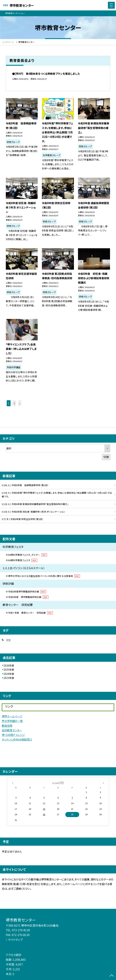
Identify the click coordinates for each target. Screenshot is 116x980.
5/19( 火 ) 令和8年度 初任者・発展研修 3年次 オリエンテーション (34, 512)
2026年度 (9, 665)
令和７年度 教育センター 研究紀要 (30, 613)
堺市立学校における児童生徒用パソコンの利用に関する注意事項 (44, 576)
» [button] (20, 403)
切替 (106, 457)
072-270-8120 (21, 930)
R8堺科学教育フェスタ (23, 560)
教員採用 (7, 726)
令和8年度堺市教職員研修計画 (27, 592)
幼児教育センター (12, 730)
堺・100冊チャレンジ (13, 735)
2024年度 (9, 674)
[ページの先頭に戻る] (112, 976)
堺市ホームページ (12, 716)
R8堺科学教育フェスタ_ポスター (28, 555)
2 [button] (14, 403)
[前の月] (13, 783)
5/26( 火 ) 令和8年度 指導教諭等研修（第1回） (25, 485)
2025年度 (9, 670)
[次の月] (103, 783)
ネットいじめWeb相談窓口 (17, 739)
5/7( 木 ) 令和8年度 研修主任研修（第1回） (23, 519)
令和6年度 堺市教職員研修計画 (28, 597)
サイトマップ (15, 940)
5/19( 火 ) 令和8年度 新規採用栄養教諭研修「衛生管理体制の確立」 (35, 504)
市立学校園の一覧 (12, 721)
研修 (8, 640)
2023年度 (9, 678)
